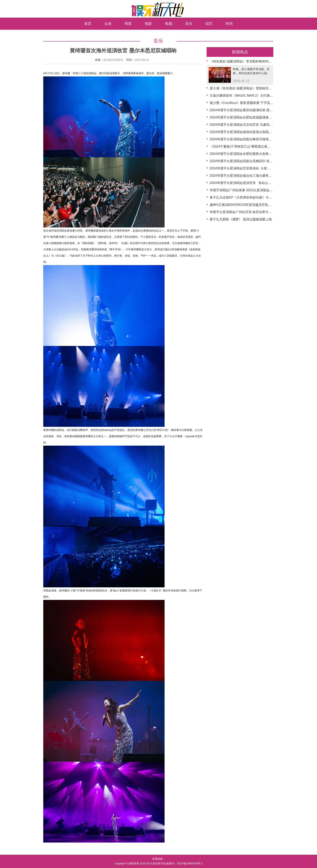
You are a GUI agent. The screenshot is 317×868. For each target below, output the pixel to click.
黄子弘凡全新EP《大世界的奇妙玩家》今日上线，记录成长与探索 (257, 197)
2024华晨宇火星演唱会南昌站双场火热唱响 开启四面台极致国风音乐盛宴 (262, 132)
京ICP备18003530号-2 (190, 864)
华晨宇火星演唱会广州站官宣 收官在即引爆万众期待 (247, 212)
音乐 (189, 24)
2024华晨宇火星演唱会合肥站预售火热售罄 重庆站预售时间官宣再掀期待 (262, 154)
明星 (128, 24)
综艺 (209, 24)
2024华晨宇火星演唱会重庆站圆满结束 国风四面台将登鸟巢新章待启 (259, 110)
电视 (169, 24)
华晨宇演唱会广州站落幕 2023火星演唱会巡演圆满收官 (249, 190)
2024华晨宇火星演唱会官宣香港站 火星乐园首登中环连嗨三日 (255, 168)
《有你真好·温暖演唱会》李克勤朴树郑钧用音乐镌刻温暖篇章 (254, 61)
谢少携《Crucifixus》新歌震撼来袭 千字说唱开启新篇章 (250, 103)
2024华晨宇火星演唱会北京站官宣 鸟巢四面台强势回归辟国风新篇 (257, 125)
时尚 (229, 24)
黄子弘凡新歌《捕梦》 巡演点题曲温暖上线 (241, 219)
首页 (88, 24)
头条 (108, 24)
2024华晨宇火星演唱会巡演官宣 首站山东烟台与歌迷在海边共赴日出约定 (263, 183)
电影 (148, 24)
